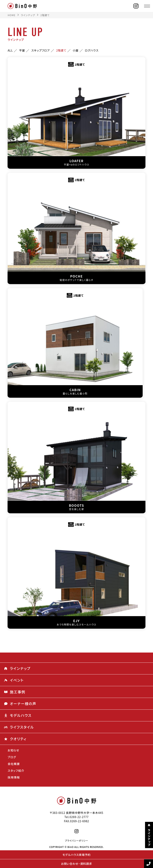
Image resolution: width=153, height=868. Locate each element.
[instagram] (136, 6)
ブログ (12, 757)
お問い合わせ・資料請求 (77, 864)
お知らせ (13, 750)
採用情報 (14, 777)
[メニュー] (147, 6)
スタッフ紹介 (16, 771)
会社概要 (14, 764)
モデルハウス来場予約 (76, 855)
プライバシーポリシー (76, 841)
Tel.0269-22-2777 (76, 817)
